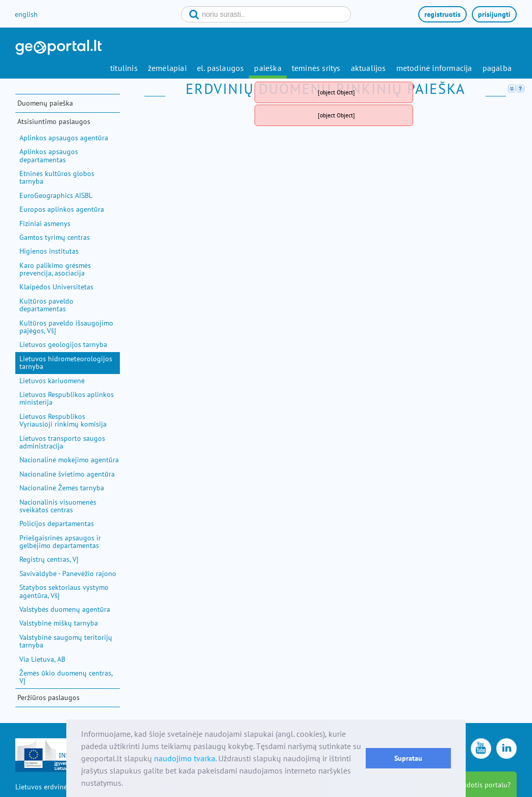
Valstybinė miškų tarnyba (59, 623)
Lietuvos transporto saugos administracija (62, 442)
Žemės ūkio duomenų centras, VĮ (66, 677)
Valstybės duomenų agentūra (65, 609)
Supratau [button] (408, 758)
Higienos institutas (49, 251)
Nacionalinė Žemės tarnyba (62, 488)
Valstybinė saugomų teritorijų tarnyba (66, 641)
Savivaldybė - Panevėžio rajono (68, 574)
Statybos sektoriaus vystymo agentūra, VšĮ (64, 591)
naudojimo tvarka (185, 758)
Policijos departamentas (57, 524)
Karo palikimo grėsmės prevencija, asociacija (55, 269)
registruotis (442, 14)
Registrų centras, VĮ (49, 559)
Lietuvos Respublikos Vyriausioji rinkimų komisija (63, 420)
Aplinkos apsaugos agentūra (64, 138)
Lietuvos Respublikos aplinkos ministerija (67, 398)
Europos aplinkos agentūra (62, 209)
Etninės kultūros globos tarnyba (57, 177)
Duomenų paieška (45, 103)
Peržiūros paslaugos (48, 698)
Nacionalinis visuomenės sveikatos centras (58, 506)
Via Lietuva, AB (42, 659)
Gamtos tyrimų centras (55, 237)
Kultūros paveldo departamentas (46, 305)
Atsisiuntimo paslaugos (54, 121)
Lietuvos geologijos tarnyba (63, 344)
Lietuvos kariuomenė (52, 381)
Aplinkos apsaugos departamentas (49, 155)
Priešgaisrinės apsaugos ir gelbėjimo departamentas (60, 542)
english (26, 14)
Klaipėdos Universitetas (56, 287)
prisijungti (494, 14)
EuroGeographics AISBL (56, 195)
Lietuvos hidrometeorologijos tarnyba (66, 363)
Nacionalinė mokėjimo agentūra (69, 460)
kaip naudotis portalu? (475, 785)
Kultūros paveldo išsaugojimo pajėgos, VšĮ (66, 327)
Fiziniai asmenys (45, 223)
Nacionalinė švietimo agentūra (67, 474)
